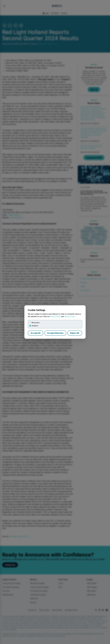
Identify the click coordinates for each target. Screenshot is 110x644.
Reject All (75, 333)
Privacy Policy (55, 316)
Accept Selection (55, 333)
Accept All (36, 333)
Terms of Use (69, 316)
